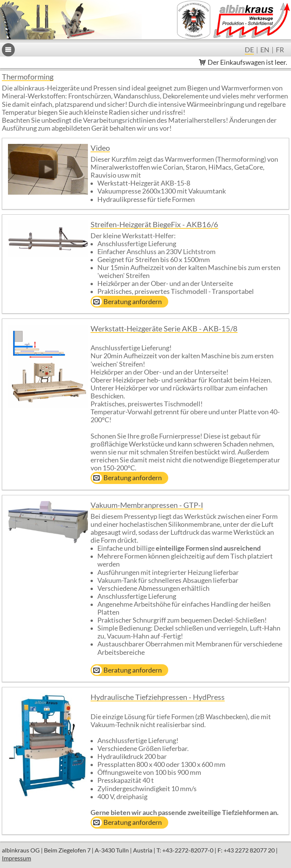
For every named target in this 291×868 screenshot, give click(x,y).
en (265, 50)
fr (280, 50)
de (249, 50)
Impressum (16, 858)
